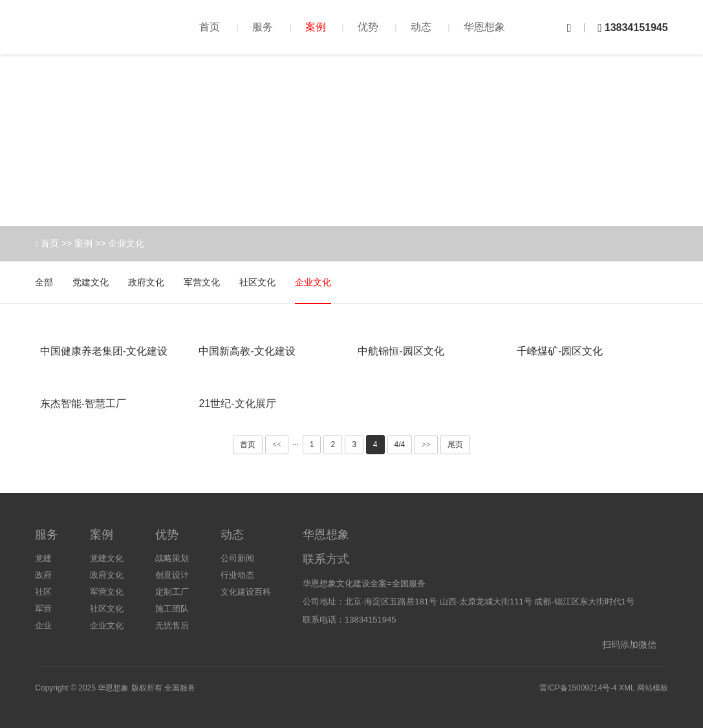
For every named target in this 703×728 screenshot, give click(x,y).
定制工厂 (172, 592)
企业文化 (126, 243)
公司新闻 (237, 558)
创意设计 (172, 575)
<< (277, 445)
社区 (43, 592)
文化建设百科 (246, 592)
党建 (43, 558)
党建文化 (91, 282)
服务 (263, 27)
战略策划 (172, 558)
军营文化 (202, 282)
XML (627, 688)
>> (426, 445)
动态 (421, 27)
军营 (43, 609)
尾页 (455, 445)
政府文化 (146, 282)
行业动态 (237, 575)
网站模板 (653, 688)
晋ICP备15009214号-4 (578, 688)
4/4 (400, 445)
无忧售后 (172, 625)
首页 (210, 27)
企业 (43, 625)
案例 (316, 27)
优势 (368, 27)
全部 (44, 282)
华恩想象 (484, 27)
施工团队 (172, 609)
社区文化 (257, 282)
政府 (43, 575)
